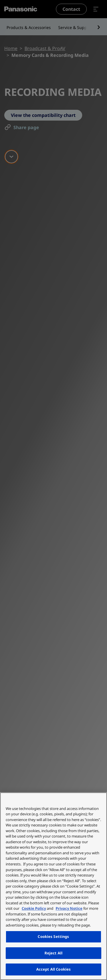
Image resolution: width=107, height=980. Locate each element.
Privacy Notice (69, 908)
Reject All (53, 953)
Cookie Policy (34, 908)
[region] (53, 886)
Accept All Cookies (53, 969)
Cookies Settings (53, 936)
